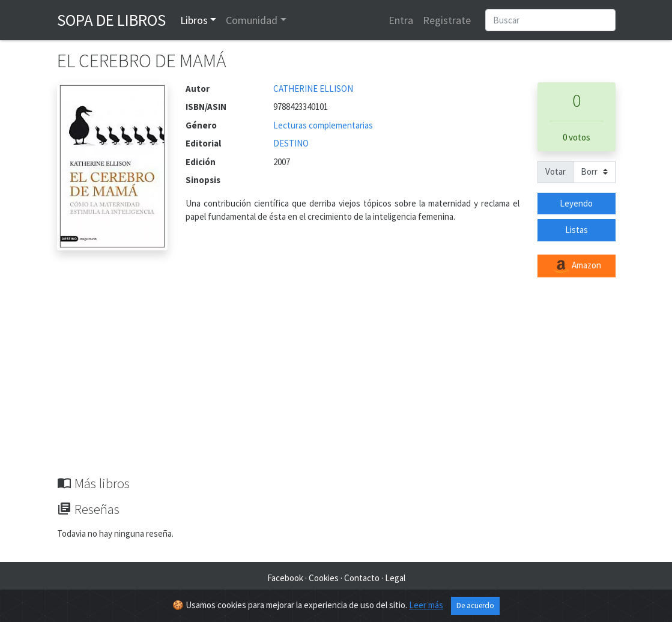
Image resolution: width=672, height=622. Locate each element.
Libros (194, 20)
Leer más (426, 605)
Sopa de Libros (111, 20)
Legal (395, 578)
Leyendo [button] (576, 203)
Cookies (324, 578)
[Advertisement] (336, 385)
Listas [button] (577, 230)
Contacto (362, 578)
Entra (401, 20)
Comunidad (252, 20)
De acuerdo (475, 605)
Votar (555, 171)
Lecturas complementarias (323, 125)
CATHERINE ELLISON (313, 89)
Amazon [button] (577, 266)
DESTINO (291, 143)
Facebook (285, 578)
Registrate (447, 20)
